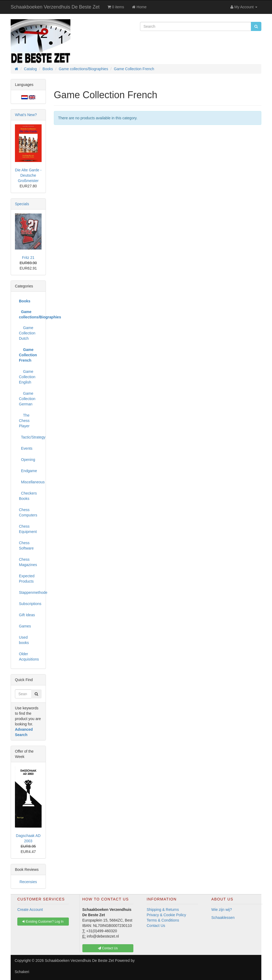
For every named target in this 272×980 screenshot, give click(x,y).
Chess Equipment (28, 529)
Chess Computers (28, 512)
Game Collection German (27, 399)
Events (26, 448)
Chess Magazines (28, 562)
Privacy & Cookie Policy (166, 915)
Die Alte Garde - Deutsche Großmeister (28, 175)
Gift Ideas (27, 615)
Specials (22, 204)
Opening (27, 460)
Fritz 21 (28, 258)
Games (25, 626)
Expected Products (27, 579)
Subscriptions (30, 604)
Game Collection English (27, 377)
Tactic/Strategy (30, 437)
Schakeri (22, 972)
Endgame (28, 471)
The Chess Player (24, 421)
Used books (24, 640)
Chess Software (26, 546)
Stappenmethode (30, 592)
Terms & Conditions (163, 920)
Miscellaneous (30, 482)
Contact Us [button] (108, 948)
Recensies (28, 882)
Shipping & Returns (163, 910)
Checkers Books (28, 496)
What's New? (26, 115)
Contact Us (156, 926)
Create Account (30, 910)
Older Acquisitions (29, 657)
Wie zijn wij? (222, 910)
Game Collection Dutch (27, 333)
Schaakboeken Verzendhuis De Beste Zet (55, 7)
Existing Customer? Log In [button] (43, 922)
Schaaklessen (223, 918)
